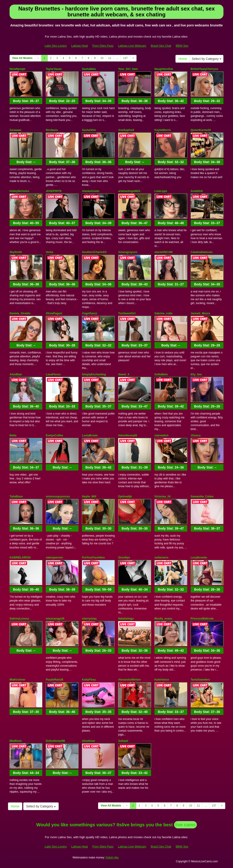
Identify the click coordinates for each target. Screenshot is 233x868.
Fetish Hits (112, 858)
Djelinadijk (125, 497)
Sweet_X (124, 374)
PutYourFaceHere (93, 558)
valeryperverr (54, 558)
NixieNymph (17, 69)
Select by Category (207, 59)
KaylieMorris (163, 130)
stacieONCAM (163, 252)
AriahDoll (197, 191)
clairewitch (162, 435)
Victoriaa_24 (163, 497)
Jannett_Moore (200, 313)
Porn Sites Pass (103, 46)
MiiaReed (16, 741)
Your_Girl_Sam (128, 69)
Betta (13, 435)
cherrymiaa (89, 619)
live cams (185, 825)
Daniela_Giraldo (20, 313)
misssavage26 (55, 619)
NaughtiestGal (164, 69)
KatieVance (162, 680)
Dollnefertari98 (55, 741)
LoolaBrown (90, 435)
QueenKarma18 (201, 130)
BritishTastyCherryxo (204, 69)
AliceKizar (89, 741)
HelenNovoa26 (128, 435)
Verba (49, 252)
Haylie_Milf (89, 497)
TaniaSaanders (200, 680)
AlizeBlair (16, 374)
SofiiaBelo (161, 374)
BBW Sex (182, 46)
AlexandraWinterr (129, 680)
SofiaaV (123, 741)
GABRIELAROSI (20, 558)
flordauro (52, 130)
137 (125, 58)
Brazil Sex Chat (161, 46)
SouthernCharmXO (94, 252)
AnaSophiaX (126, 130)
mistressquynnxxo (58, 497)
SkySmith (16, 252)
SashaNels (89, 69)
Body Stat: (26, 101)
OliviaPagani (54, 313)
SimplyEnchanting (94, 374)
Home (183, 59)
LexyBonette (199, 558)
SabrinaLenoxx (19, 619)
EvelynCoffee (54, 435)
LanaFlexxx (53, 374)
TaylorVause (54, 69)
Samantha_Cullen (202, 497)
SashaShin (89, 130)
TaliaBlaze (16, 497)
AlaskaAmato (91, 191)
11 (110, 58)
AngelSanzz (90, 313)
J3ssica (196, 435)
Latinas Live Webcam (132, 46)
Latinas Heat (80, 46)
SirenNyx (124, 558)
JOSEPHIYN (54, 191)
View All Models (22, 58)
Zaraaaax (15, 130)
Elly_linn (196, 374)
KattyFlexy (89, 680)
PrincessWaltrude (202, 619)
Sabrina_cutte (163, 313)
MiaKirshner (17, 680)
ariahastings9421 (129, 191)
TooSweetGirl (127, 313)
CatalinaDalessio (202, 252)
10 (102, 58)
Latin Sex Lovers (56, 46)
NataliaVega (126, 619)
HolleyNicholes (19, 191)
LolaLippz (161, 191)
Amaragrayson (128, 252)
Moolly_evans (163, 619)
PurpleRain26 (54, 680)
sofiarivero (161, 558)
